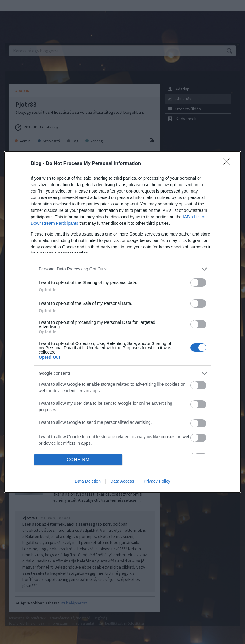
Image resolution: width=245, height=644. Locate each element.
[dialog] (123, 322)
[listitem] (123, 269)
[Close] (228, 164)
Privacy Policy (157, 481)
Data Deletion (88, 481)
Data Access (122, 481)
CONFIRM (78, 460)
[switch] (198, 283)
